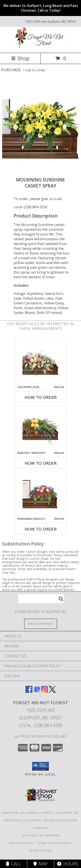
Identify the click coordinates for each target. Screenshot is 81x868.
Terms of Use (41, 851)
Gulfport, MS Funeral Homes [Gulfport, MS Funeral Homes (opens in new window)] (27, 813)
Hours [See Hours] (67, 864)
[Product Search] (41, 599)
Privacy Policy (21, 843)
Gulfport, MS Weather (41, 835)
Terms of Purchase (53, 843)
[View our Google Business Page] (37, 691)
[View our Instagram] (44, 691)
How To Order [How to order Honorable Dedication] (41, 529)
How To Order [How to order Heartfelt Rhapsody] (41, 463)
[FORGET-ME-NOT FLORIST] (41, 47)
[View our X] (52, 691)
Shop (20, 58)
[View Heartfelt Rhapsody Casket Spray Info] (40, 428)
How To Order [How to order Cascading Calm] (41, 397)
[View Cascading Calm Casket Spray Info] (40, 362)
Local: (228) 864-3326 (30, 207)
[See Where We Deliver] (41, 624)
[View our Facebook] (29, 691)
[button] (40, 766)
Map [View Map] (41, 864)
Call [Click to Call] (13, 864)
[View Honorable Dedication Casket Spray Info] (40, 494)
